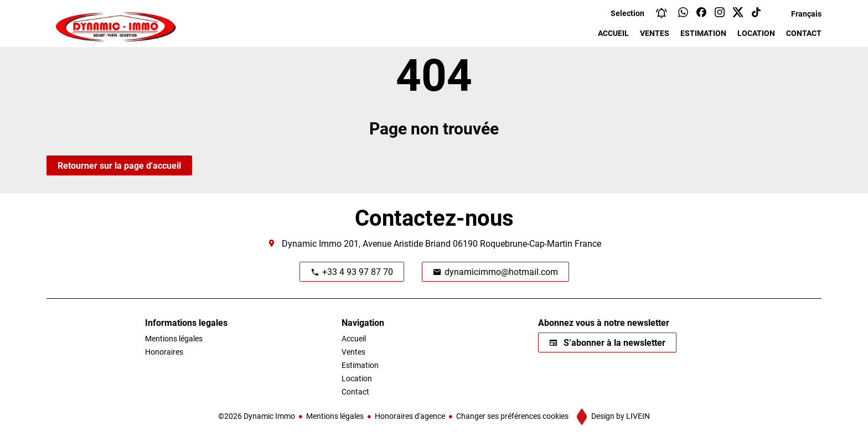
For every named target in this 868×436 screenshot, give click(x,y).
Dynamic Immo (312, 243)
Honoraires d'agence (410, 416)
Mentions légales (335, 416)
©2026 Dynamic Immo (257, 416)
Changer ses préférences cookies (512, 416)
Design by (620, 416)
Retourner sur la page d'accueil (119, 165)
